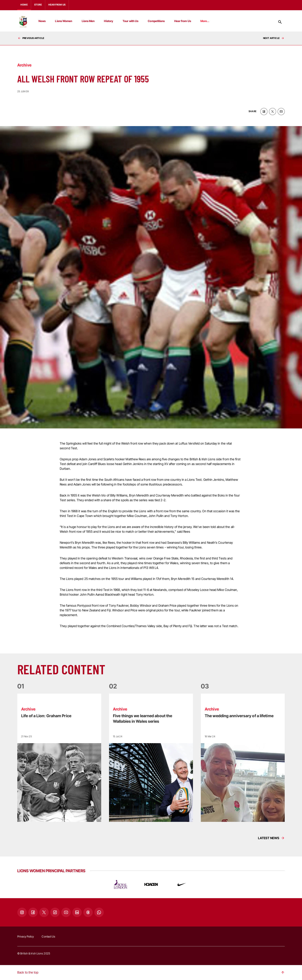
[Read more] (59, 758)
